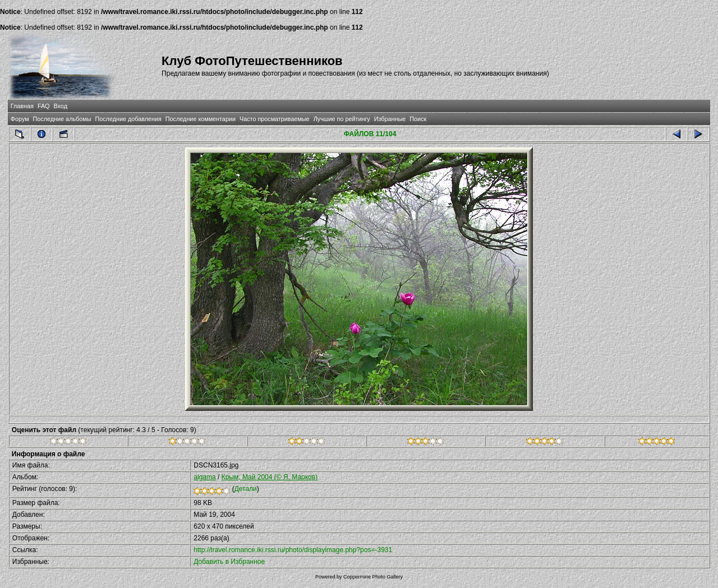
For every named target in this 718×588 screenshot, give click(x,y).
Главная (22, 106)
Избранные (390, 119)
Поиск (418, 119)
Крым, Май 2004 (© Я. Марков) (270, 477)
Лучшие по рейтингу (342, 119)
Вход (61, 106)
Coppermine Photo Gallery (373, 577)
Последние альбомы (62, 119)
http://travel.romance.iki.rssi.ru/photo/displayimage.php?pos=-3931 (293, 550)
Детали (246, 489)
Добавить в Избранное (229, 562)
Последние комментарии (201, 119)
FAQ (44, 106)
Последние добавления (128, 119)
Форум (20, 119)
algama (204, 477)
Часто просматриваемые (275, 119)
